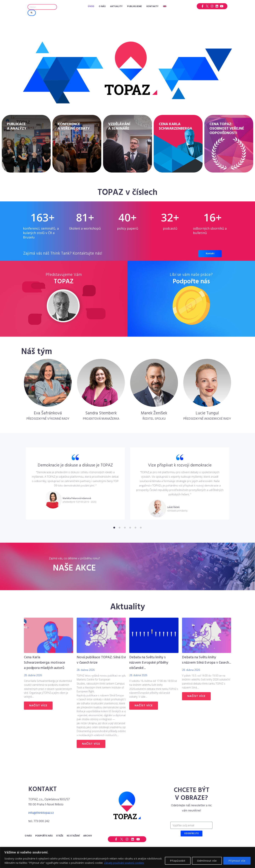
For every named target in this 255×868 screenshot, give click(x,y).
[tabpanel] (75, 483)
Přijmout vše (237, 861)
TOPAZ (64, 282)
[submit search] (32, 13)
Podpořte (191, 282)
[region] (127, 857)
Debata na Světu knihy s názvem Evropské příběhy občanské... (149, 663)
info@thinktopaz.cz (41, 813)
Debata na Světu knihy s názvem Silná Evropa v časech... (207, 660)
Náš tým (37, 352)
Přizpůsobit (178, 861)
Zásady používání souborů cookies (124, 863)
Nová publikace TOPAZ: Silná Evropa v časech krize (104, 660)
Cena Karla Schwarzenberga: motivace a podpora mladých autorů (45, 663)
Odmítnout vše (207, 861)
